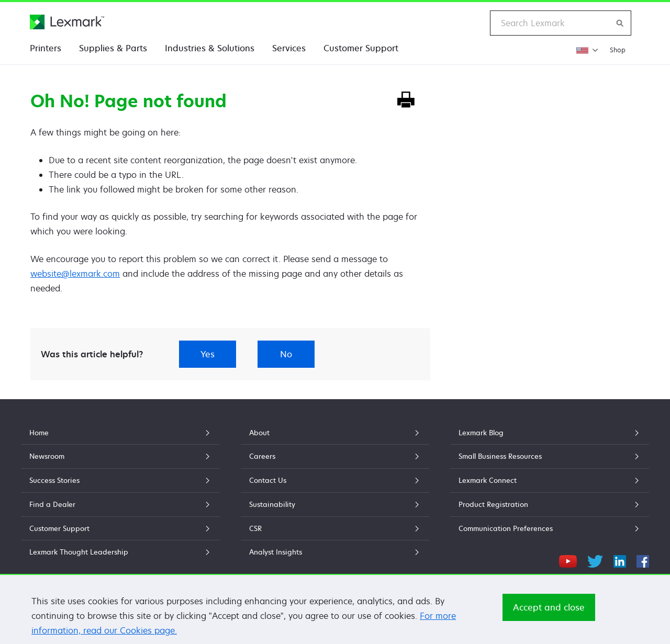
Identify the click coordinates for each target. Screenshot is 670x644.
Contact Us (335, 480)
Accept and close (549, 607)
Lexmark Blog (550, 433)
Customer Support (361, 48)
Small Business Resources (550, 456)
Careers (335, 456)
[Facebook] (643, 560)
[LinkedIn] (620, 560)
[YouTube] (568, 560)
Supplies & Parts (113, 48)
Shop (618, 50)
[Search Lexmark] (620, 23)
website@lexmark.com (75, 274)
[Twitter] (595, 560)
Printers (46, 48)
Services (289, 48)
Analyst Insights (335, 552)
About (335, 433)
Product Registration (550, 504)
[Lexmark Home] (67, 22)
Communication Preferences (550, 528)
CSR (335, 528)
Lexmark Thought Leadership (120, 552)
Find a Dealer (120, 504)
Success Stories (120, 480)
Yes (208, 354)
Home (120, 433)
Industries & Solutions (210, 48)
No (286, 354)
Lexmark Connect (550, 480)
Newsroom (120, 456)
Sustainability (335, 504)
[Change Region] (587, 50)
